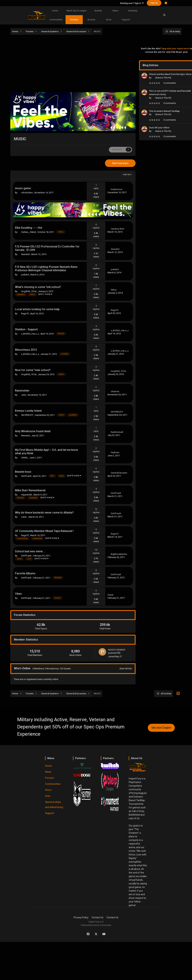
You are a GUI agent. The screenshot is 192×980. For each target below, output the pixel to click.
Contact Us (97, 917)
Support (126, 20)
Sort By (127, 175)
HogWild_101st (29, 291)
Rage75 (25, 314)
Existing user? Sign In (132, 3)
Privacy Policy (81, 917)
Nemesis (26, 436)
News (115, 11)
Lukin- (24, 517)
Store (109, 20)
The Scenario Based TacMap (164, 111)
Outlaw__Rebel (29, 232)
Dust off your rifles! (159, 128)
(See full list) (126, 669)
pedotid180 (114, 653)
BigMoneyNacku (119, 554)
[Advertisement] (97, 66)
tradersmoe (117, 189)
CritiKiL (25, 458)
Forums (74, 20)
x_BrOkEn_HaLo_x (30, 334)
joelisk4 (25, 275)
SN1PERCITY (28, 415)
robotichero (27, 193)
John (24, 395)
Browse (91, 20)
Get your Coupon (161, 728)
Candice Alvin (118, 229)
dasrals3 (26, 254)
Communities (56, 20)
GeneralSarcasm (119, 473)
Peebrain (115, 452)
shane (158, 78)
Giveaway (133, 11)
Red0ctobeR (117, 432)
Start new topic (120, 163)
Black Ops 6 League (76, 11)
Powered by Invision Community (96, 925)
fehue (114, 290)
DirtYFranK (27, 476)
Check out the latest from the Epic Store (170, 74)
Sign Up (154, 3)
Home (55, 11)
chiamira (115, 391)
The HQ (168, 78)
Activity (98, 11)
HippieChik (27, 495)
